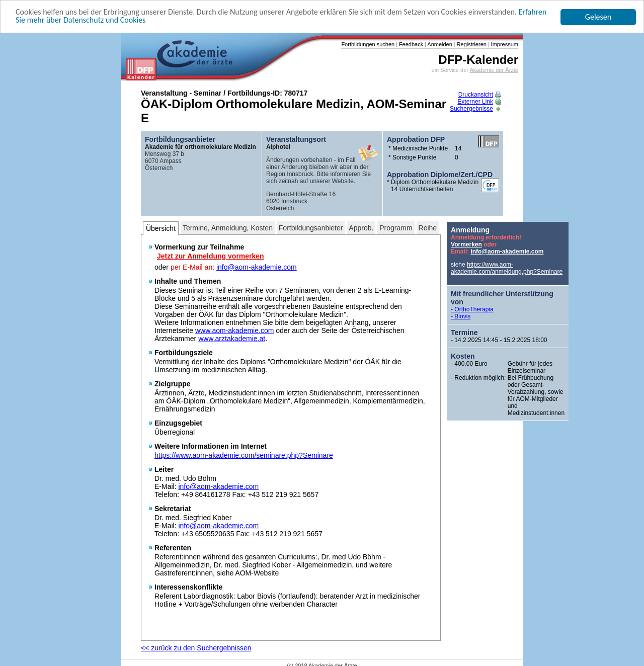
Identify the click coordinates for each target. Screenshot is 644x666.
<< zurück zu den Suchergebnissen (196, 648)
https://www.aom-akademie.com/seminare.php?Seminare (244, 455)
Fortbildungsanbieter (311, 228)
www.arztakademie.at (232, 339)
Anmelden (439, 44)
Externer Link (479, 102)
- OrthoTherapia (472, 309)
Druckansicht (480, 95)
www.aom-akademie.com (234, 330)
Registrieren (471, 44)
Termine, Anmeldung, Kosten (228, 228)
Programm (396, 228)
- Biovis (461, 316)
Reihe (428, 228)
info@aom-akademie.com (257, 267)
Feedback (410, 44)
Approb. (361, 228)
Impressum (504, 44)
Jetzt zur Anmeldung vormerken (211, 256)
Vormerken (466, 244)
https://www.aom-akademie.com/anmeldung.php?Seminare (507, 268)
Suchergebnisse (475, 109)
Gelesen (598, 17)
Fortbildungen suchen (368, 44)
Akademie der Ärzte (494, 70)
